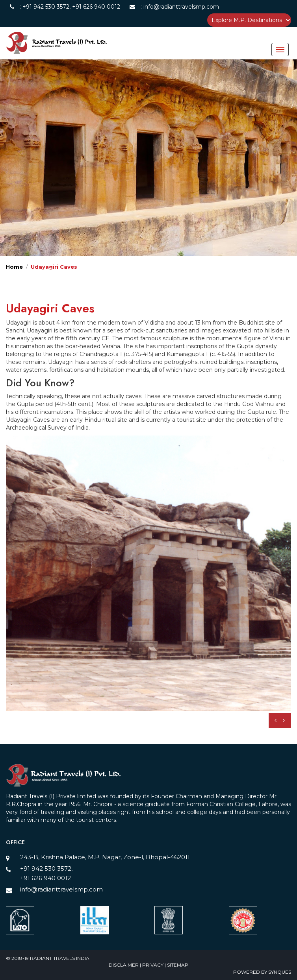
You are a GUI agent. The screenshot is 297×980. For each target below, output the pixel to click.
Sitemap (178, 965)
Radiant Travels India (60, 958)
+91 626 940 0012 (95, 7)
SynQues (280, 972)
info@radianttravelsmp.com (180, 7)
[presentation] (276, 720)
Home (14, 267)
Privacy (153, 965)
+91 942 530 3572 (46, 7)
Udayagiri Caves (54, 267)
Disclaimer (124, 965)
